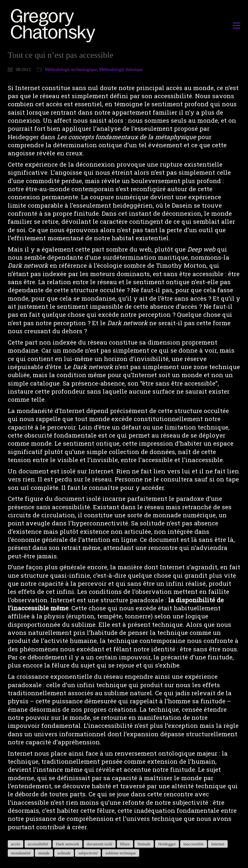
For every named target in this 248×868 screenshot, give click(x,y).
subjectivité (88, 853)
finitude (144, 844)
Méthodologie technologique (71, 70)
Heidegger (167, 844)
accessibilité (38, 844)
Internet (218, 844)
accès (15, 844)
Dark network (67, 844)
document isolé (100, 844)
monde (44, 853)
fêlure (125, 844)
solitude (64, 853)
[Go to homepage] (55, 25)
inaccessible (194, 844)
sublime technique (121, 853)
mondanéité (21, 853)
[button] (237, 26)
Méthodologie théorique (121, 70)
